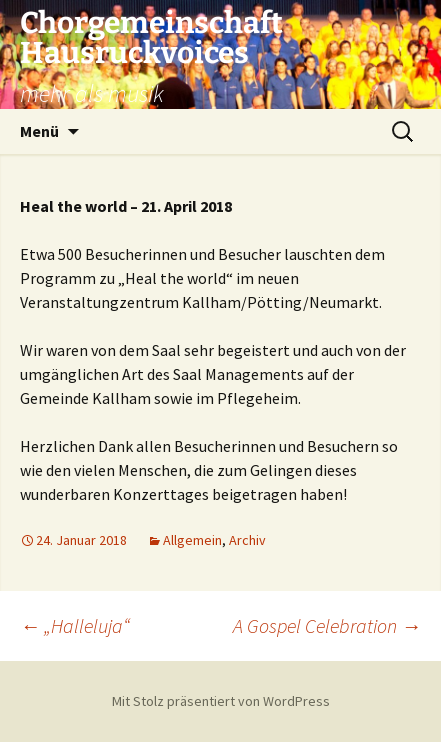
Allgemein (192, 540)
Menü (39, 131)
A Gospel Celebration (327, 625)
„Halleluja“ (75, 625)
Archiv (247, 540)
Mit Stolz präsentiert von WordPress (221, 701)
